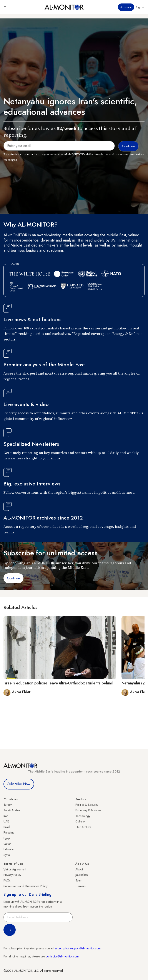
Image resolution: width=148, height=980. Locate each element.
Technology (83, 816)
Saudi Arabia (12, 810)
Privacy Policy (12, 875)
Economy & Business (88, 810)
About (79, 869)
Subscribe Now (19, 784)
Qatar (7, 844)
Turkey (8, 805)
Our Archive (83, 827)
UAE (6, 821)
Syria (7, 855)
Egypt (7, 838)
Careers (80, 886)
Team (79, 880)
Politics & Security (87, 805)
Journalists (81, 875)
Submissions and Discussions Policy (26, 886)
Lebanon (9, 849)
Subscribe (126, 7)
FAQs (7, 880)
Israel (7, 827)
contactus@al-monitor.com (62, 956)
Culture (80, 821)
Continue (13, 578)
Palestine (9, 832)
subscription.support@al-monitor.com (78, 948)
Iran (6, 816)
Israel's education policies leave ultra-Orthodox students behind (58, 683)
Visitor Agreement (15, 869)
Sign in (140, 7)
